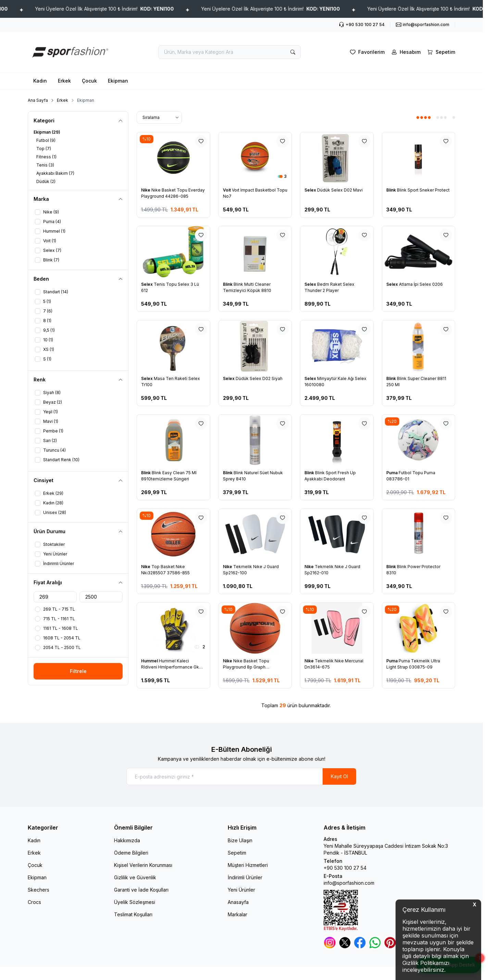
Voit (227, 190)
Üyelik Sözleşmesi (135, 902)
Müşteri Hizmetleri (248, 865)
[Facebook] (360, 943)
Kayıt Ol (339, 776)
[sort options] (159, 118)
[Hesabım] (405, 52)
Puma (392, 473)
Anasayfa (238, 902)
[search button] (293, 52)
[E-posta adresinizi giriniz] (241, 776)
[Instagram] (330, 943)
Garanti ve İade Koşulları (141, 890)
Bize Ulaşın (240, 840)
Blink (392, 190)
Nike (146, 190)
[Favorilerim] (367, 52)
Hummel (150, 661)
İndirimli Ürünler (245, 877)
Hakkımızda (127, 840)
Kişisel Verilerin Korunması (143, 865)
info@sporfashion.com (349, 883)
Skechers (39, 890)
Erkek (64, 81)
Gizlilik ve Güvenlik (135, 877)
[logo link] (69, 52)
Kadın (40, 81)
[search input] (229, 52)
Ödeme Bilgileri (131, 853)
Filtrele (78, 671)
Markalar (237, 914)
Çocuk (89, 81)
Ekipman (118, 81)
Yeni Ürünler (241, 890)
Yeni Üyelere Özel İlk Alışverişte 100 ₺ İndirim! (161, 9)
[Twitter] (345, 943)
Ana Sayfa (38, 100)
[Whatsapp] (375, 943)
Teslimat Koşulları (133, 914)
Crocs (34, 902)
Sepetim (237, 853)
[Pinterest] (390, 943)
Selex (311, 190)
